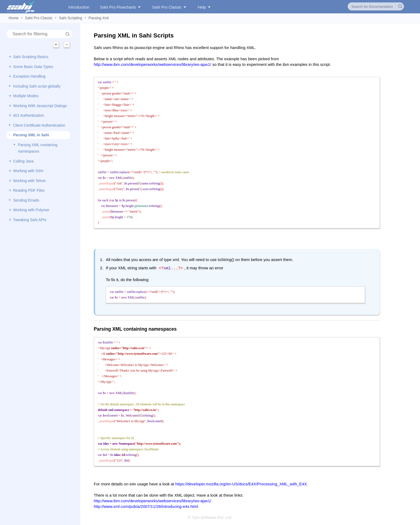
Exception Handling (29, 76)
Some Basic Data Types (33, 67)
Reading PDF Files (29, 190)
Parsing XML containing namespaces (38, 148)
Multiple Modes (26, 96)
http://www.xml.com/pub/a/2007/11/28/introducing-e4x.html (146, 506)
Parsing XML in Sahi (31, 135)
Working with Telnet (29, 181)
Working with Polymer (31, 210)
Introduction (79, 7)
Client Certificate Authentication (39, 125)
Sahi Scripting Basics (31, 57)
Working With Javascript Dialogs (40, 106)
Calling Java (23, 161)
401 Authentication (29, 115)
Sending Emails (26, 200)
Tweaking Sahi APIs (30, 220)
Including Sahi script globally (37, 86)
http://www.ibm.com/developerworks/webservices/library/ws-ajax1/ (152, 64)
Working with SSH (28, 171)
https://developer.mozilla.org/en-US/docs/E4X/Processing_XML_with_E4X (241, 483)
